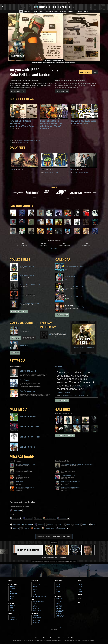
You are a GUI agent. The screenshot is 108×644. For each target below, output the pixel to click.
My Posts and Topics (15, 616)
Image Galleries (37, 585)
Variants (12, 607)
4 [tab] (56, 65)
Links (57, 590)
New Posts (12, 618)
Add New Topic (13, 619)
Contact (81, 591)
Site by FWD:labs (72, 638)
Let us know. (60, 336)
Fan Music (35, 586)
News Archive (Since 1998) (39, 602)
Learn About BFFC (62, 91)
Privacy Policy (50, 638)
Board (42, 11)
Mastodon (51, 173)
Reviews (12, 597)
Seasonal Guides (37, 610)
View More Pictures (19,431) (65, 436)
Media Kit (81, 585)
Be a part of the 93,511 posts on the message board (54, 496)
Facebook (48, 536)
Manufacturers (13, 593)
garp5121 (59, 525)
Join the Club (85, 72)
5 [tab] (58, 65)
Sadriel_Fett (36, 528)
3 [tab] (54, 65)
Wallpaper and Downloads (39, 596)
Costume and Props (60, 615)
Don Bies (58, 603)
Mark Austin (59, 607)
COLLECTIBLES (20, 259)
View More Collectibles (19, 311)
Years (11, 598)
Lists (11, 592)
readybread (25, 528)
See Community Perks (18, 91)
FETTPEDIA (18, 361)
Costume (36, 11)
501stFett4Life (15, 525)
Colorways (12, 590)
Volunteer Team (83, 583)
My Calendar (59, 598)
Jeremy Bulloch (60, 617)
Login (96, 7)
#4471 (72, 170)
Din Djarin (67, 393)
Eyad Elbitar (59, 612)
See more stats (54, 249)
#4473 (13, 170)
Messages (58, 591)
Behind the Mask (37, 616)
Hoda (67, 525)
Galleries (63, 409)
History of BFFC (83, 588)
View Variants (16, 338)
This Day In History (37, 617)
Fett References (37, 621)
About (86, 11)
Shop (80, 590)
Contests (58, 585)
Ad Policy (84, 353)
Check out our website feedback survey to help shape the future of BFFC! (54, 627)
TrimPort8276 (16, 510)
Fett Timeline (36, 622)
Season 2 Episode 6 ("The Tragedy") (73, 395)
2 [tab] (52, 65)
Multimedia (50, 11)
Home (21, 12)
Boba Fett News (22, 99)
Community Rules (35, 638)
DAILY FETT (18, 148)
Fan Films (35, 590)
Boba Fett (61, 393)
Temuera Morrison (60, 600)
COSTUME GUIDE (21, 323)
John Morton (59, 605)
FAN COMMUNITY (22, 206)
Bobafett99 (28, 518)
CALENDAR (63, 259)
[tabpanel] (54, 39)
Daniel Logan (59, 602)
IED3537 (84, 525)
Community (71, 11)
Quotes (59, 367)
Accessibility (58, 638)
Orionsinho (15, 528)
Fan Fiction (35, 593)
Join (104, 7)
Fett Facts (35, 619)
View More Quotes (62, 400)
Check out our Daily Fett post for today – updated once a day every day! (54, 2)
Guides (34, 605)
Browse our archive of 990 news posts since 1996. (29, 141)
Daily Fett (35, 583)
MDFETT (93, 525)
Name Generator (60, 588)
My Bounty (12, 587)
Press (80, 586)
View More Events (62, 315)
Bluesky (57, 173)
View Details (15, 353)
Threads (69, 536)
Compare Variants (29, 338)
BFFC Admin (16, 518)
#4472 (43, 170)
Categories (12, 588)
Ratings (12, 595)
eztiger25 (37, 518)
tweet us (26, 142)
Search (80, 595)
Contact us (20, 142)
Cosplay (12, 611)
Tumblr (46, 173)
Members (58, 586)
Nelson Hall (59, 614)
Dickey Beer (59, 609)
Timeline (12, 600)
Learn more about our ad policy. (69, 561)
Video (34, 591)
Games (34, 595)
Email (59, 536)
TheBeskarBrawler (49, 518)
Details (12, 609)
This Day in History (48, 325)
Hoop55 (75, 525)
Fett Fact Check (37, 609)
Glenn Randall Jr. (60, 610)
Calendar (79, 11)
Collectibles (28, 11)
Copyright (43, 638)
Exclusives (35, 603)
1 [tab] (50, 65)
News (56, 11)
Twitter (54, 536)
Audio (34, 588)
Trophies (58, 593)
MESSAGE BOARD (22, 457)
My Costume (13, 606)
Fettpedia (63, 11)
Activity (58, 583)
